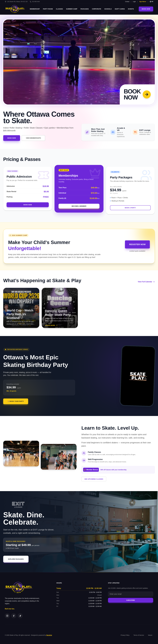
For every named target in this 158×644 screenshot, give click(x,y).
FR (151, 2)
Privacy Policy (125, 635)
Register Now (137, 244)
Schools (108, 9)
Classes (60, 9)
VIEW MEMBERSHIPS (33, 138)
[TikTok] (20, 616)
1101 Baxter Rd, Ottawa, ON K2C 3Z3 (16, 2)
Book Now (146, 9)
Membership (35, 9)
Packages (85, 9)
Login (134, 2)
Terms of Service (139, 635)
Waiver (150, 635)
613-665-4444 (35, 2)
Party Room (48, 9)
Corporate (97, 9)
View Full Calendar (146, 282)
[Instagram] (7, 616)
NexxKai (49, 635)
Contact (127, 2)
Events (131, 9)
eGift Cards (120, 9)
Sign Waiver (143, 2)
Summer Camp (72, 9)
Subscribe (131, 600)
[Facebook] (14, 616)
